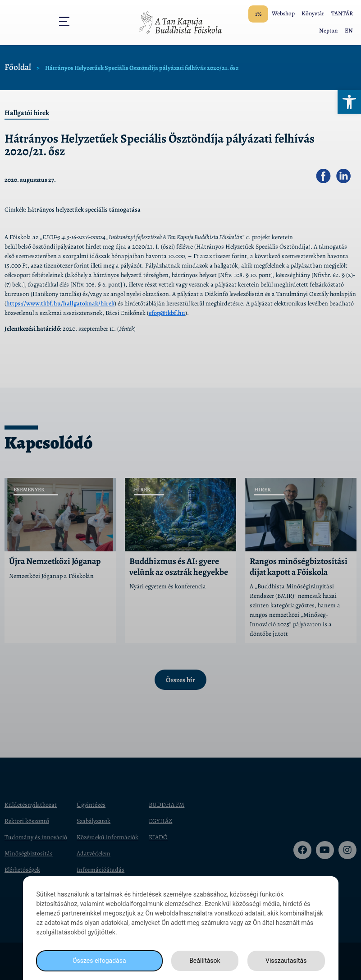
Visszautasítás (286, 961)
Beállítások (205, 961)
